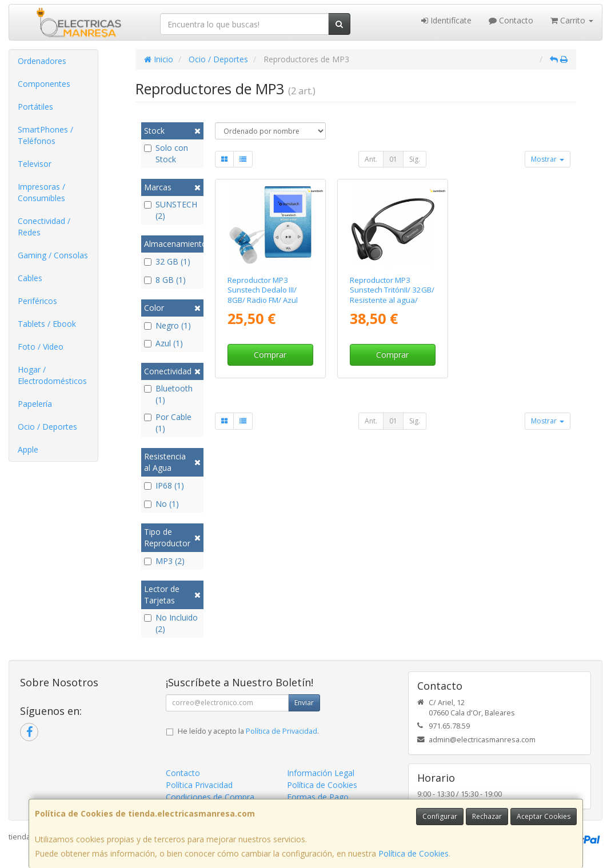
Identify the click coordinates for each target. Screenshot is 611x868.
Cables (30, 278)
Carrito (572, 20)
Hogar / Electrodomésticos (52, 375)
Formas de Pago (318, 797)
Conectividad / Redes (44, 227)
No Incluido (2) (171, 623)
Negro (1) (167, 325)
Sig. (415, 159)
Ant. (371, 159)
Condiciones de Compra (210, 797)
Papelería (35, 404)
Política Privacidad (199, 785)
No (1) (161, 504)
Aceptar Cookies (544, 816)
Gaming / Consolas (53, 255)
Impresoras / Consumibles (41, 192)
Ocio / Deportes (47, 427)
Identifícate (446, 20)
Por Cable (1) (168, 423)
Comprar (270, 355)
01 (393, 159)
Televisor (35, 164)
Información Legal (321, 773)
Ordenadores (42, 61)
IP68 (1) (164, 485)
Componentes (44, 84)
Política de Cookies (414, 853)
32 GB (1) (167, 261)
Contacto (511, 20)
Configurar (440, 816)
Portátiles (35, 107)
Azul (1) (163, 343)
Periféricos (37, 301)
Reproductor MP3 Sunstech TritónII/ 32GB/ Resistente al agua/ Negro (392, 295)
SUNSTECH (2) (171, 210)
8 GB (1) (165, 280)
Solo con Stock (166, 153)
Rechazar (487, 816)
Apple (28, 449)
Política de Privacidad (281, 731)
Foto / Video (41, 347)
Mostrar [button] (548, 159)
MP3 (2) (164, 561)
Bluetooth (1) (168, 394)
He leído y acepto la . (248, 731)
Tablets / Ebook (47, 324)
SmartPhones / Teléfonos (45, 135)
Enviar (304, 703)
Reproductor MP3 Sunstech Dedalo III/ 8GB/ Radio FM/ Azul (263, 290)
